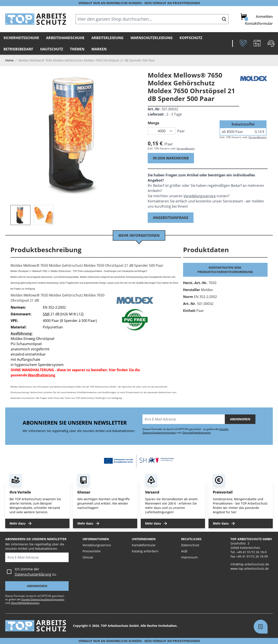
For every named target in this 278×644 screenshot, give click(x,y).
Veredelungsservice (200, 196)
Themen (77, 49)
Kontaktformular (259, 23)
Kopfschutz (191, 38)
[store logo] (36, 19)
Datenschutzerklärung (33, 574)
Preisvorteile (92, 551)
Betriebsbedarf (18, 49)
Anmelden (264, 17)
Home (9, 60)
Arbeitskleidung (108, 38)
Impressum (189, 557)
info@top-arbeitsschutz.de (250, 564)
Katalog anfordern (145, 551)
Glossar (88, 557)
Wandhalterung (41, 375)
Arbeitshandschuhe (65, 38)
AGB (184, 551)
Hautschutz (52, 49)
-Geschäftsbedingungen (196, 433)
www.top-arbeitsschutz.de (250, 569)
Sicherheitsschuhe (21, 38)
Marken (99, 49)
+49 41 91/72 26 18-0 (252, 552)
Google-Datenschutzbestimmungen (43, 599)
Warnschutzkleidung (152, 38)
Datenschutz (190, 545)
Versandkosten (186, 148)
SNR (46, 314)
